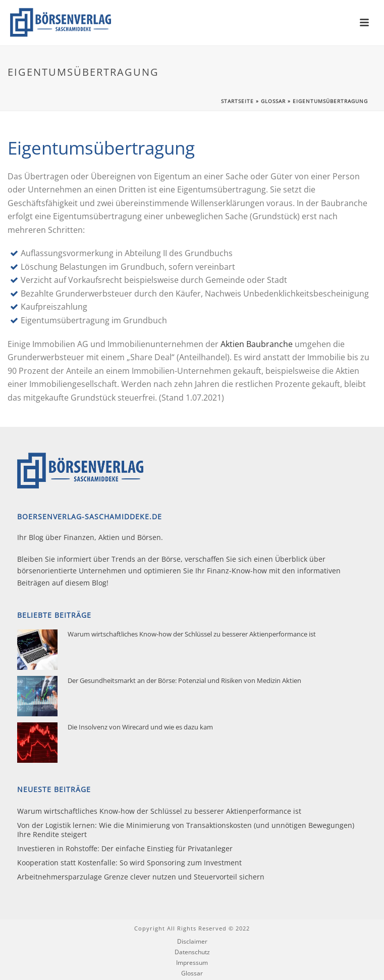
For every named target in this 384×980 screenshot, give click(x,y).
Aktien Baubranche (257, 344)
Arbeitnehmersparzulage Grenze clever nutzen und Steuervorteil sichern (141, 877)
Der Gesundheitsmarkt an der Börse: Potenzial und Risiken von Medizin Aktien (184, 680)
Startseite (237, 101)
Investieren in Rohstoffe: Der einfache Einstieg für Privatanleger (125, 849)
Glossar (273, 101)
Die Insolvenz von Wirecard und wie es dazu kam (140, 727)
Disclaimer (192, 942)
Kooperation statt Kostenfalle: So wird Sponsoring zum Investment (129, 863)
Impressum (192, 963)
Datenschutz (192, 952)
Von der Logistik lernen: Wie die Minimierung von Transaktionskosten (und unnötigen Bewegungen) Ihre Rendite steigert (186, 830)
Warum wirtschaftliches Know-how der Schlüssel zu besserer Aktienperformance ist (192, 634)
